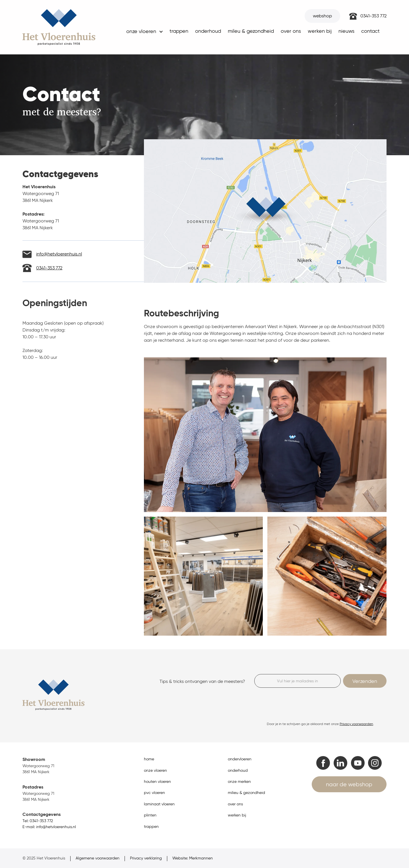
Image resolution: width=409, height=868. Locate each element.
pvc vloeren (154, 793)
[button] (144, 33)
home (149, 759)
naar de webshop (349, 784)
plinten (150, 815)
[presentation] (298, 705)
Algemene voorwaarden (98, 858)
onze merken (239, 782)
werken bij (320, 31)
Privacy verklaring (146, 858)
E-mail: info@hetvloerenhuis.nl (49, 827)
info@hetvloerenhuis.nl (59, 254)
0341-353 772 (373, 16)
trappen (179, 31)
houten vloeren (157, 782)
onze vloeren (155, 770)
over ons (291, 31)
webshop (322, 16)
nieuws (346, 31)
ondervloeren (240, 759)
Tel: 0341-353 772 (38, 821)
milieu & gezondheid (246, 793)
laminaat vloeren (159, 804)
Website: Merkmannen (193, 858)
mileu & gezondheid (251, 31)
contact (370, 31)
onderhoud (208, 31)
